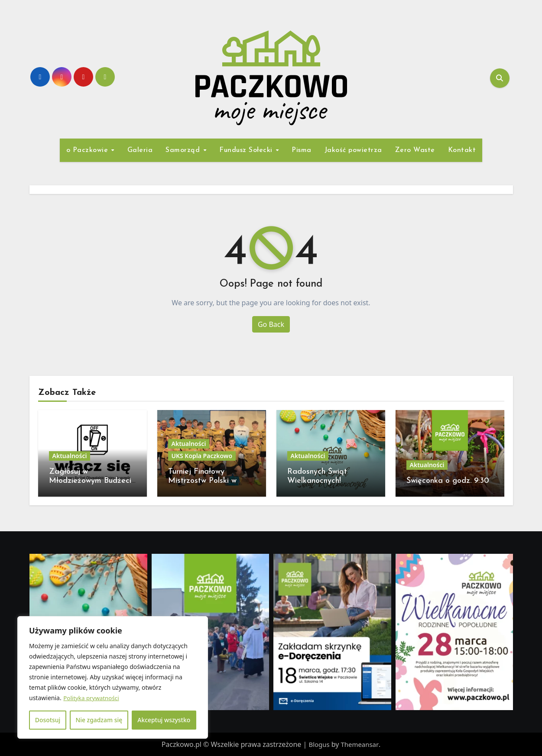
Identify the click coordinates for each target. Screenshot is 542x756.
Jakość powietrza (353, 150)
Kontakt (462, 150)
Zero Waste (415, 150)
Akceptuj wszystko (164, 720)
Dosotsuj (47, 720)
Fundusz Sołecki (247, 150)
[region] (113, 678)
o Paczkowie (88, 150)
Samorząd (184, 150)
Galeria (140, 150)
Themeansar (360, 744)
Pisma (302, 150)
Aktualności (70, 456)
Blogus (318, 744)
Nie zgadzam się (99, 720)
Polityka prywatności (92, 698)
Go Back (271, 324)
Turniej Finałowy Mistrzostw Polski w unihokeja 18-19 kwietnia (209, 481)
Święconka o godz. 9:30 (448, 481)
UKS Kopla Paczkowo (202, 456)
